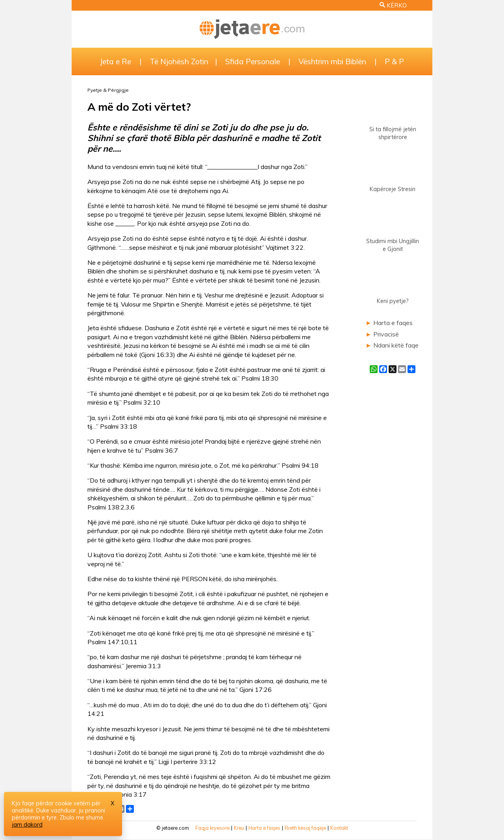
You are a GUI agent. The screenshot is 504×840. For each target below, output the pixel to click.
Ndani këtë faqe (396, 345)
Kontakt (339, 828)
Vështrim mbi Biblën (332, 61)
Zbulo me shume (81, 818)
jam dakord (27, 825)
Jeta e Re (116, 61)
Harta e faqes (393, 323)
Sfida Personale (253, 61)
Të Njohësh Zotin (179, 61)
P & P (394, 61)
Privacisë (386, 334)
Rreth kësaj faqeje (305, 828)
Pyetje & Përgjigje (108, 90)
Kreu (239, 828)
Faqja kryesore (212, 828)
